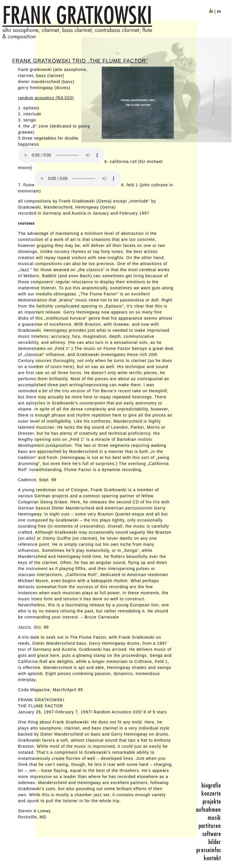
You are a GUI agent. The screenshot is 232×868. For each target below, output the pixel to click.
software (212, 834)
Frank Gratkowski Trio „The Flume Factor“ (80, 61)
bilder (215, 842)
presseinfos (209, 850)
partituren (210, 826)
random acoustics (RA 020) (46, 98)
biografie (211, 785)
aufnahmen (209, 810)
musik (215, 818)
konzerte (211, 794)
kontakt (213, 858)
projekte (212, 802)
